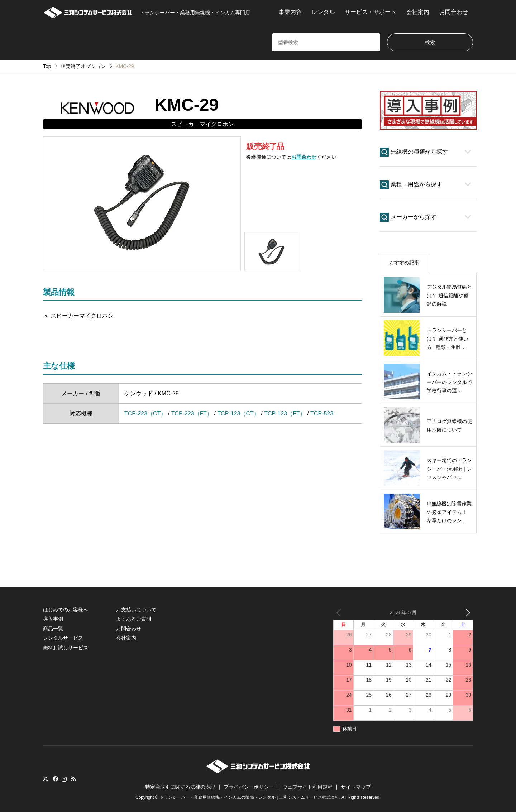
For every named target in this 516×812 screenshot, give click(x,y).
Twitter (46, 779)
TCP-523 (322, 414)
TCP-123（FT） (285, 414)
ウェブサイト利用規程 (307, 787)
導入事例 (53, 619)
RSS (73, 779)
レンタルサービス (63, 638)
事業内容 (290, 12)
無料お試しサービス (66, 648)
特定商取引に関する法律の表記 (180, 787)
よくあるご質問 (134, 619)
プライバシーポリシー (249, 787)
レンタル (323, 12)
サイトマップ (356, 787)
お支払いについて (136, 610)
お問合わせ (454, 12)
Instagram (64, 779)
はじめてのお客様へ (66, 610)
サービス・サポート (371, 12)
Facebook (55, 779)
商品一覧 (53, 629)
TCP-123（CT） (238, 414)
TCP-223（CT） (145, 414)
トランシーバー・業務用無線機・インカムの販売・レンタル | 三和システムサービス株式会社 (249, 797)
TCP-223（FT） (192, 414)
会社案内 (418, 12)
